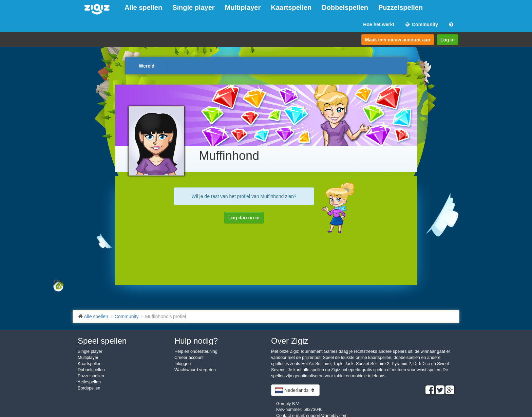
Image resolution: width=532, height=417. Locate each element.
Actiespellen (89, 382)
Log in (448, 40)
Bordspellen (89, 388)
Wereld (147, 66)
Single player (194, 7)
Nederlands (295, 390)
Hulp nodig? (196, 341)
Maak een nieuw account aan (398, 40)
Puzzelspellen (401, 7)
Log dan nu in (244, 218)
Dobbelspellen (345, 7)
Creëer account (189, 358)
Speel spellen (102, 341)
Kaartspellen (291, 7)
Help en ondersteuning (196, 351)
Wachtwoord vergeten (195, 370)
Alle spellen (143, 7)
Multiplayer (243, 7)
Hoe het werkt (379, 24)
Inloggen (183, 364)
